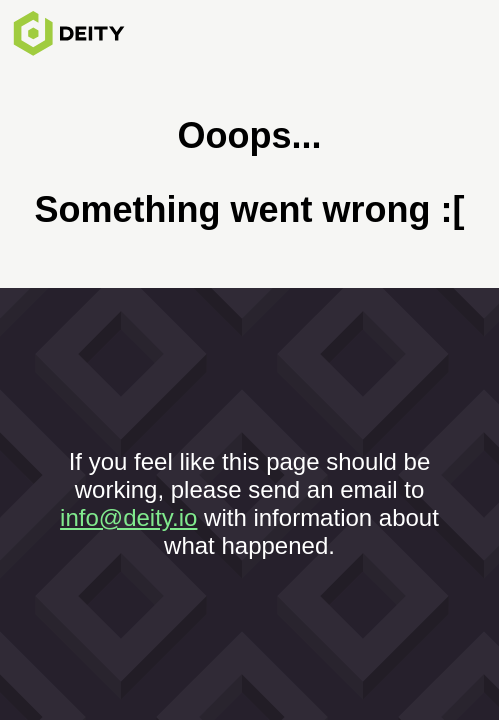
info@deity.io (128, 517)
